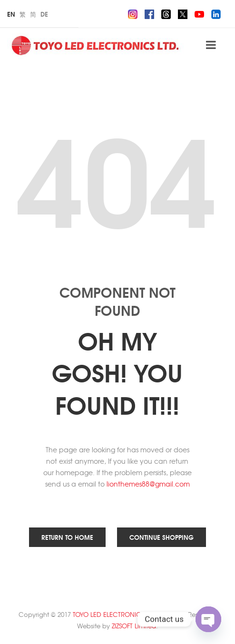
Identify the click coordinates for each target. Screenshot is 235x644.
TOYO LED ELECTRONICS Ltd (114, 614)
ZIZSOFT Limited (134, 626)
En (11, 14)
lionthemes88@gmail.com (148, 484)
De (44, 14)
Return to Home (67, 537)
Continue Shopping (162, 537)
